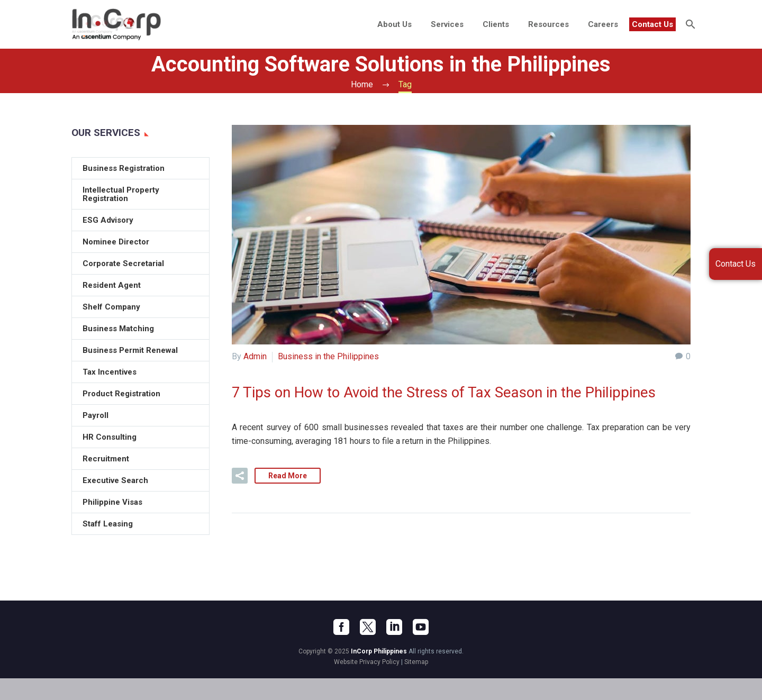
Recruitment (106, 459)
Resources (548, 24)
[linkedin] (394, 649)
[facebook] (341, 649)
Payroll (96, 415)
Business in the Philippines (328, 356)
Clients (496, 24)
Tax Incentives (110, 372)
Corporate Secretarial (123, 263)
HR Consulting (110, 437)
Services (447, 24)
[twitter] (368, 649)
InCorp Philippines (379, 673)
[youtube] (421, 649)
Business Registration (124, 168)
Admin (255, 356)
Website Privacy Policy (367, 684)
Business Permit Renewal (130, 350)
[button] (240, 497)
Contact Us (652, 24)
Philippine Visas (112, 502)
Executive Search (115, 480)
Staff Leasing (108, 524)
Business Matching (118, 329)
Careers (603, 24)
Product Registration (121, 394)
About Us (394, 24)
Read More (288, 497)
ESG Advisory (108, 220)
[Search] (689, 24)
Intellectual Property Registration (121, 194)
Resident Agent (112, 285)
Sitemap (416, 684)
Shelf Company (111, 307)
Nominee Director (116, 242)
